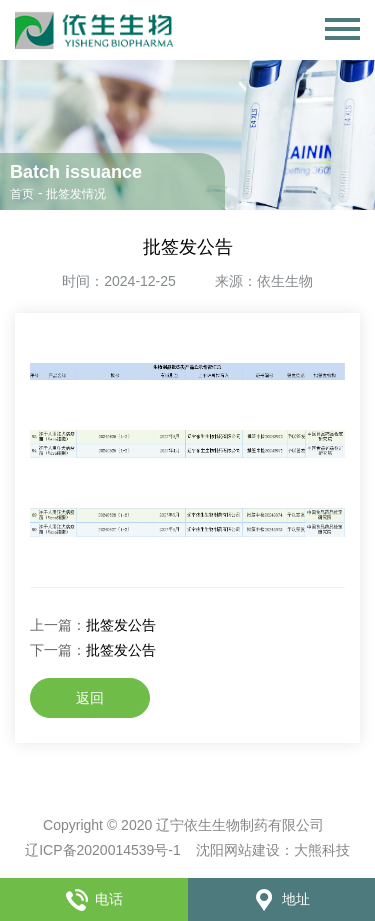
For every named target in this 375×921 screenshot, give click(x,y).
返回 (90, 698)
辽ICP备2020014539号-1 (103, 850)
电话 (94, 899)
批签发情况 (76, 194)
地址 (281, 899)
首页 (22, 194)
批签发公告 (121, 625)
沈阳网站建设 (238, 850)
